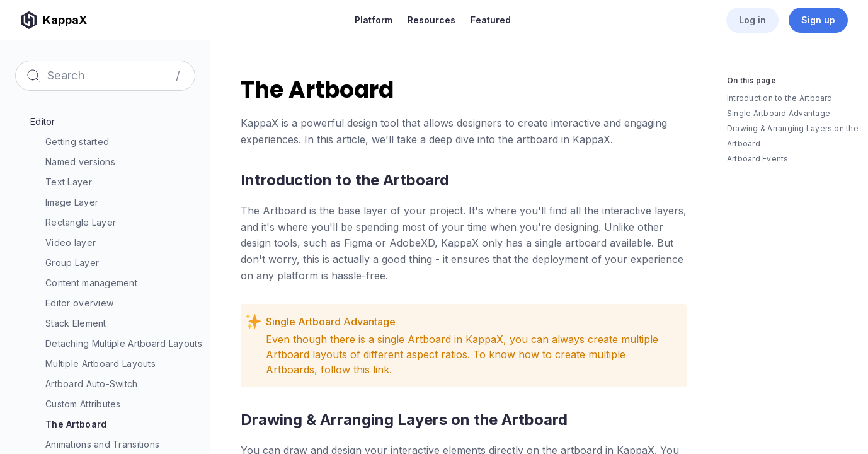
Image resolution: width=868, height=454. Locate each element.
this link (371, 370)
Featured (491, 20)
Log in (752, 20)
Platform (374, 20)
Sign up (818, 20)
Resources (431, 20)
